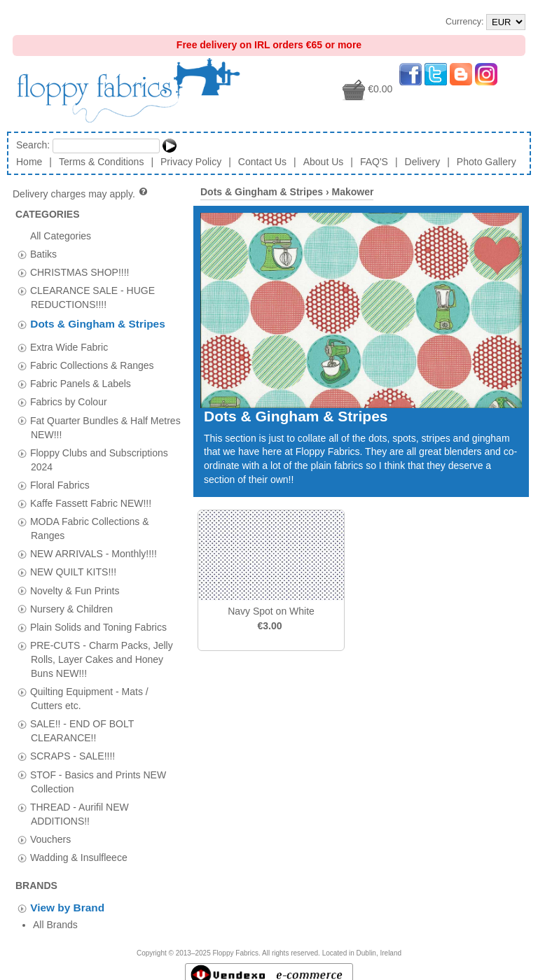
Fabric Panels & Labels (81, 379)
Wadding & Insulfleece (79, 853)
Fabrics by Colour (69, 398)
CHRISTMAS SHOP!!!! (80, 272)
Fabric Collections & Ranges (92, 361)
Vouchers (50, 835)
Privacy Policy (191, 162)
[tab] (22, 254)
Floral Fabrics (60, 481)
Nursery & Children (71, 605)
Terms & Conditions (101, 162)
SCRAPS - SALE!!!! (73, 752)
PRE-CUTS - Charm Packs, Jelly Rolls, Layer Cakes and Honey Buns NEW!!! (102, 655)
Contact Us (262, 162)
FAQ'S (374, 162)
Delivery (423, 162)
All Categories (61, 235)
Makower (352, 192)
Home (29, 162)
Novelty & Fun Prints (75, 587)
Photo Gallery (487, 162)
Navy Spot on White (271, 611)
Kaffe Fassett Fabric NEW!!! (91, 499)
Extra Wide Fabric (69, 343)
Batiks (43, 253)
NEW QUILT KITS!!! (73, 568)
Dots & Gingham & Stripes (97, 324)
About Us (324, 162)
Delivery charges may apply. (81, 194)
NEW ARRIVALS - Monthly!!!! (94, 549)
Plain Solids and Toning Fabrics (98, 623)
